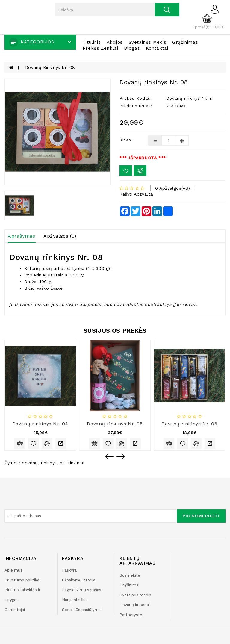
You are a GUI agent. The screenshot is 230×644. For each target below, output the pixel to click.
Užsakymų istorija (79, 580)
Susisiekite (130, 575)
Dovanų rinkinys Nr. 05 (115, 424)
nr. (63, 463)
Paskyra (69, 570)
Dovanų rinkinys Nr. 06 (189, 424)
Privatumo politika (22, 580)
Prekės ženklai (100, 48)
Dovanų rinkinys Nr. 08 (50, 67)
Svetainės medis (148, 42)
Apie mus (13, 570)
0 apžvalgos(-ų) (173, 188)
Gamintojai (15, 610)
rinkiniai (76, 463)
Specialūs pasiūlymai (82, 610)
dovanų (30, 463)
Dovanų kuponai (135, 605)
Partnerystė (131, 615)
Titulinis (92, 42)
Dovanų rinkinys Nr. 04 (40, 424)
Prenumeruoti (201, 516)
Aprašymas (21, 236)
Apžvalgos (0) (60, 236)
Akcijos (115, 42)
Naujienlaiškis (75, 600)
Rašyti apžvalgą (136, 194)
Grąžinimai (129, 585)
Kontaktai (157, 48)
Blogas (132, 48)
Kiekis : (127, 140)
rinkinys (49, 463)
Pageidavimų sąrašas (82, 590)
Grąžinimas (185, 42)
